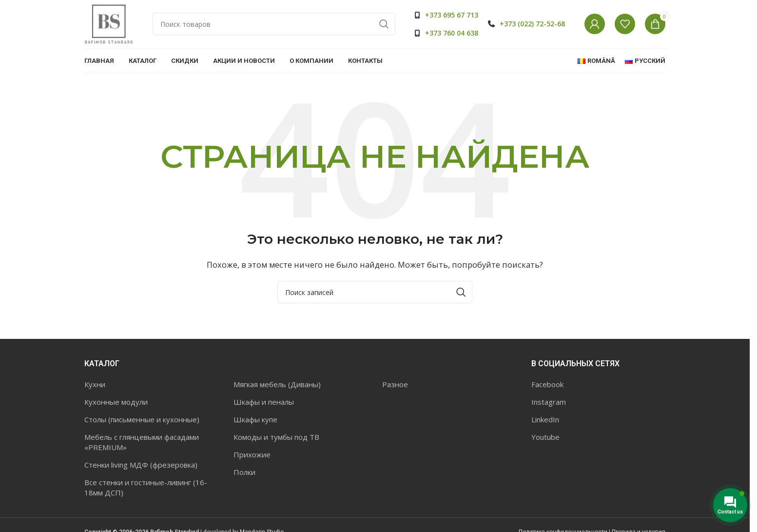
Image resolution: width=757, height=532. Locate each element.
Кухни (95, 384)
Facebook (547, 384)
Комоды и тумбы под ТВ (276, 437)
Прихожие (252, 454)
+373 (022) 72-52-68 (532, 24)
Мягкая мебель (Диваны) (277, 384)
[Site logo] (109, 23)
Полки (244, 472)
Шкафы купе (255, 419)
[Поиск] (274, 24)
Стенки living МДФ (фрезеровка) (141, 465)
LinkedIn (545, 419)
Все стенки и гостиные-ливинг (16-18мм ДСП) (146, 487)
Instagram (549, 402)
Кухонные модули (116, 402)
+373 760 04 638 (452, 33)
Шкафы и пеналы (264, 402)
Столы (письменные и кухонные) (142, 419)
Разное (395, 384)
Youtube (545, 437)
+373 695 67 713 (452, 15)
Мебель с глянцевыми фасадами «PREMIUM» (142, 442)
